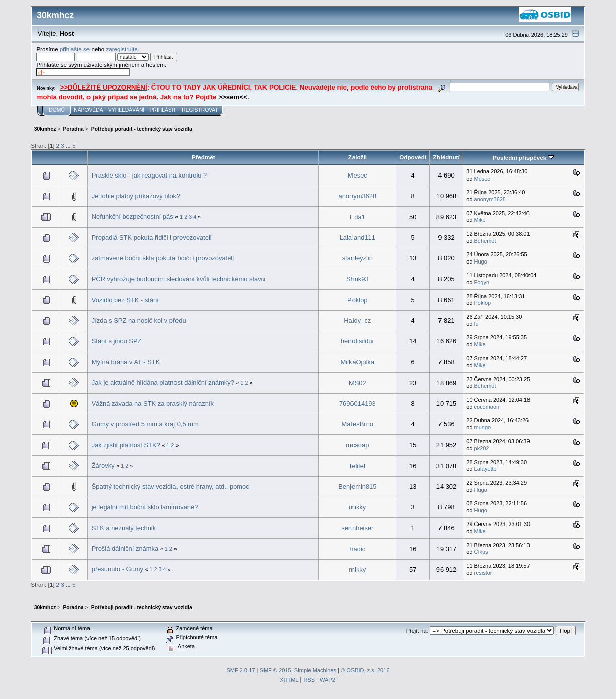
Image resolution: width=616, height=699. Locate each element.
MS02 (358, 383)
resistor (483, 573)
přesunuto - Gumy (117, 569)
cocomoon (487, 407)
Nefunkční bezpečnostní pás (133, 216)
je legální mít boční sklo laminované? (145, 507)
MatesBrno (358, 424)
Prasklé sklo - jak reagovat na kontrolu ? (149, 175)
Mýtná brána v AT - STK (126, 362)
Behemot (485, 241)
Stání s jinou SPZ (117, 341)
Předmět (203, 157)
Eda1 (358, 217)
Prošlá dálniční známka (125, 548)
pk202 (482, 448)
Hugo (481, 261)
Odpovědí (413, 157)
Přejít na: (417, 631)
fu (476, 324)
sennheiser (357, 528)
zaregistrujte (121, 49)
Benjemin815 (357, 487)
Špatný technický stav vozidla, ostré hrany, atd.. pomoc (170, 487)
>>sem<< (233, 97)
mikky (357, 507)
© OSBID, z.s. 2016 (365, 670)
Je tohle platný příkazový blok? (136, 196)
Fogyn (482, 282)
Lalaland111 (358, 238)
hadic (357, 549)
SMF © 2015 (276, 670)
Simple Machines (315, 670)
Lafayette (486, 469)
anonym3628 (357, 196)
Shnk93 (358, 279)
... (69, 146)
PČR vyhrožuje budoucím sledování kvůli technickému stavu (178, 279)
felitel (358, 466)
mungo (483, 427)
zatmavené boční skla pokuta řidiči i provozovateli (163, 258)
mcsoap (357, 445)
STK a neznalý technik (124, 528)
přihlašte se (75, 49)
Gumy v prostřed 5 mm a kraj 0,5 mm (145, 424)
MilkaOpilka (357, 362)
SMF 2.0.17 (241, 670)
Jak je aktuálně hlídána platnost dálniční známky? (163, 382)
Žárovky (103, 465)
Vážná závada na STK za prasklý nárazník (153, 404)
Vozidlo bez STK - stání (125, 300)
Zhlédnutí (446, 157)
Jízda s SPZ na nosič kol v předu (139, 321)
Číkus (481, 552)
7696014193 (358, 404)
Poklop (357, 300)
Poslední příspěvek (523, 158)
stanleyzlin (358, 258)
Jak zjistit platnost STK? (126, 445)
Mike (480, 220)
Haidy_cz (357, 321)
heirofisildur (358, 341)
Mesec (358, 175)
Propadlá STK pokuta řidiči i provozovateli (152, 238)
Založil (358, 157)
